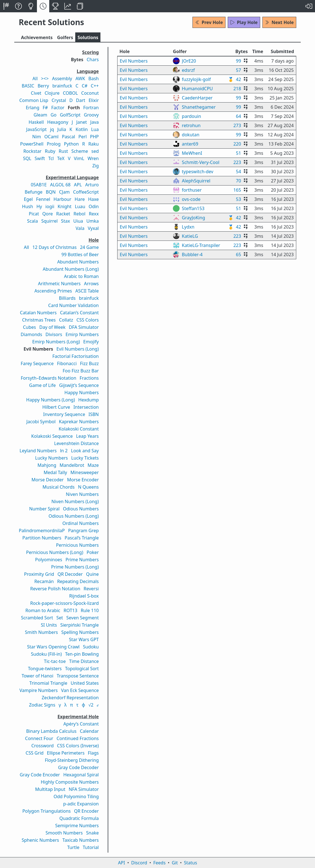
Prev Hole (209, 22)
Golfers (65, 37)
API (122, 863)
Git (175, 863)
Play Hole (244, 22)
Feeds (159, 863)
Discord (139, 863)
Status (190, 863)
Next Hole (279, 22)
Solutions (88, 37)
